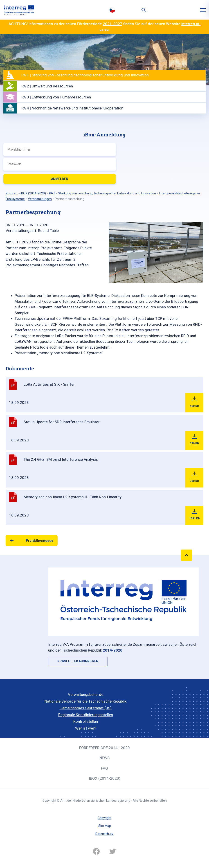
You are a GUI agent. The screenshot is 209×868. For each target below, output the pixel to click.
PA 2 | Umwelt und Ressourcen (47, 86)
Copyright (104, 818)
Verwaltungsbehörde (86, 694)
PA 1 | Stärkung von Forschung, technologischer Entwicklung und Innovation (85, 75)
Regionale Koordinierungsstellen (86, 715)
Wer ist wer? (86, 728)
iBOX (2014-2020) (105, 778)
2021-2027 (112, 24)
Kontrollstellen (86, 721)
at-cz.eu (11, 193)
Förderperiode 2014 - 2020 (104, 748)
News (104, 758)
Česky (112, 10)
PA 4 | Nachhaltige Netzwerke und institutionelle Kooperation (72, 108)
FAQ (104, 768)
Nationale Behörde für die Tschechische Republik (85, 701)
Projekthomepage (39, 541)
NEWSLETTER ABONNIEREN (78, 661)
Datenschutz (104, 834)
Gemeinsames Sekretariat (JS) (86, 708)
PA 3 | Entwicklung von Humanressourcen (56, 97)
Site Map (105, 826)
